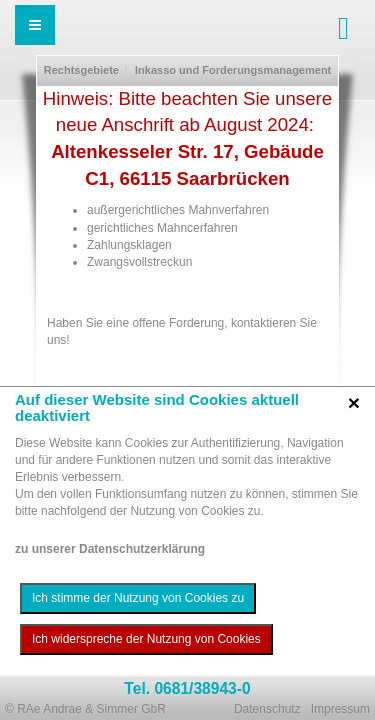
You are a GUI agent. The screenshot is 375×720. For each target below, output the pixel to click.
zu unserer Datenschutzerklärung (110, 549)
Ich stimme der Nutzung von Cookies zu (138, 598)
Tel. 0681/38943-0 (187, 688)
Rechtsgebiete (81, 70)
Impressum (340, 709)
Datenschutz (267, 709)
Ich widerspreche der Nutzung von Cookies (146, 639)
